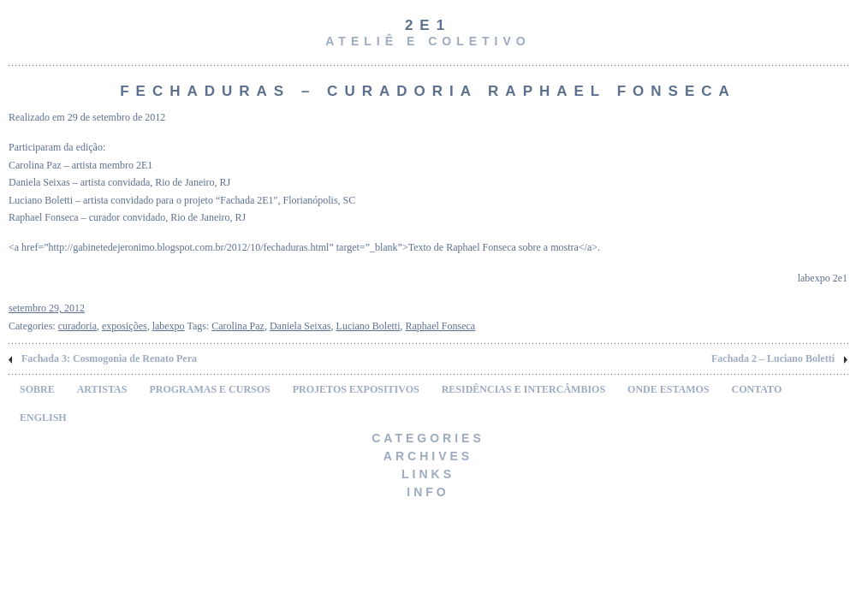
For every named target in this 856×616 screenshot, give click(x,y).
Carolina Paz (238, 326)
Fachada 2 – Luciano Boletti (773, 358)
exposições (125, 326)
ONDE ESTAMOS (668, 389)
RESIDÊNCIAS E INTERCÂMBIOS (523, 389)
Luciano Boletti (369, 326)
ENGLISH (43, 418)
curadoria (77, 326)
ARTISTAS (102, 389)
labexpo (169, 326)
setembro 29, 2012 (47, 308)
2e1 (428, 25)
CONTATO (757, 389)
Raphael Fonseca (441, 326)
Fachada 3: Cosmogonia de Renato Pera (109, 358)
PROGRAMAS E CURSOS (209, 389)
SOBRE (37, 389)
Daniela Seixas (300, 326)
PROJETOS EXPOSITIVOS (356, 389)
